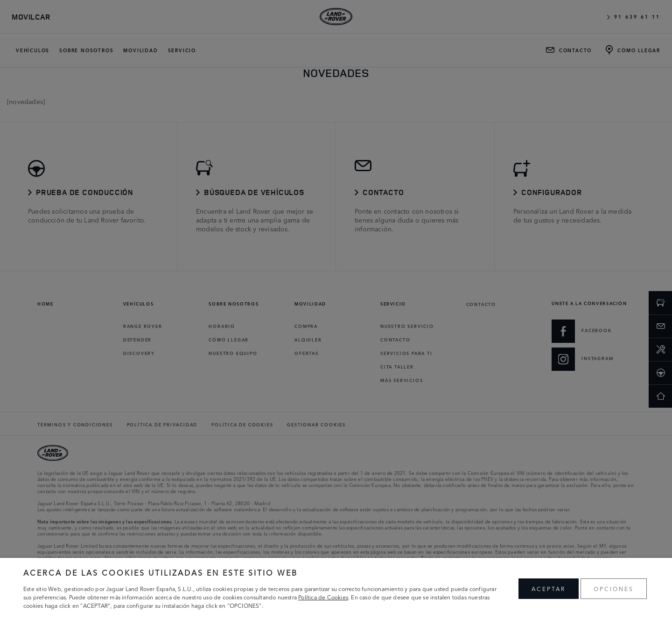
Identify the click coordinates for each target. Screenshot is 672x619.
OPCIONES (614, 588)
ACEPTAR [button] (549, 588)
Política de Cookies (323, 597)
